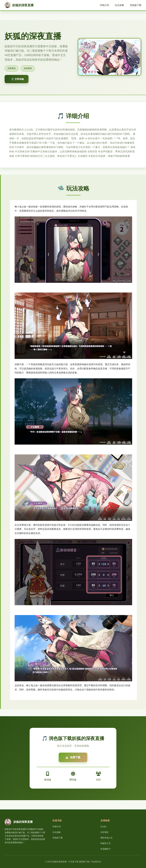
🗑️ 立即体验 (17, 79)
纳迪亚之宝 (106, 843)
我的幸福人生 (107, 838)
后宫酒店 (105, 832)
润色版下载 (136, 5)
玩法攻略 (119, 5)
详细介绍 (104, 5)
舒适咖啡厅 (106, 849)
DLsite (103, 827)
